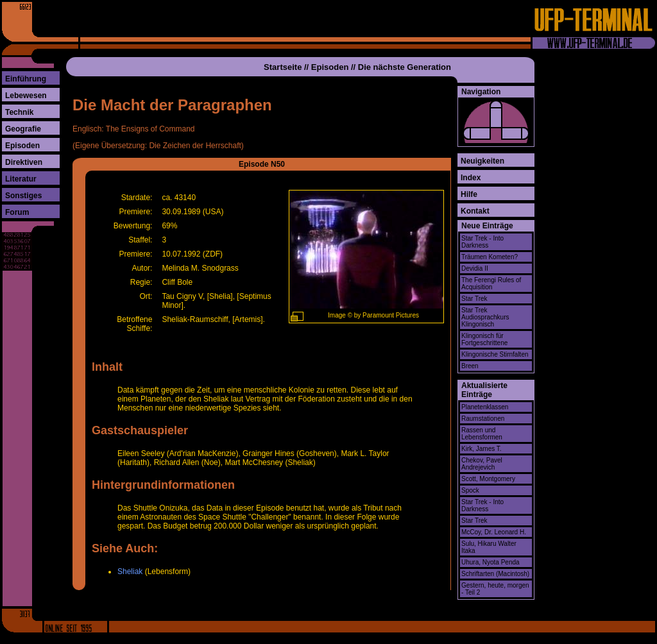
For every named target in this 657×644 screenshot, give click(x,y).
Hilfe (469, 194)
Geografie (23, 129)
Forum (17, 212)
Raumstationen (483, 419)
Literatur (21, 179)
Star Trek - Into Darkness (482, 242)
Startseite (283, 67)
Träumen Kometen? (490, 257)
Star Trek (474, 299)
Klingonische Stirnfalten (495, 354)
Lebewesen (26, 96)
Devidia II (475, 268)
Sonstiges (23, 196)
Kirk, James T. (482, 449)
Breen (470, 366)
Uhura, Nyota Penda (491, 562)
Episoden (22, 146)
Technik (19, 112)
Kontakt (475, 211)
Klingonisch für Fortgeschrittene (484, 339)
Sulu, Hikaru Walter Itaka (489, 547)
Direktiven (24, 162)
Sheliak (130, 572)
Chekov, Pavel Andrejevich (482, 464)
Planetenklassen (485, 407)
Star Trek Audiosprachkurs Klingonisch (485, 317)
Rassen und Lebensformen (482, 434)
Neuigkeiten (482, 161)
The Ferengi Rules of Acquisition (491, 284)
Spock (470, 490)
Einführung (26, 79)
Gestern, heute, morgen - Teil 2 (495, 589)
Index (471, 178)
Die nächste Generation (405, 67)
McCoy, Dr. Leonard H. (494, 532)
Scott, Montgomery (488, 479)
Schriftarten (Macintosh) (495, 574)
